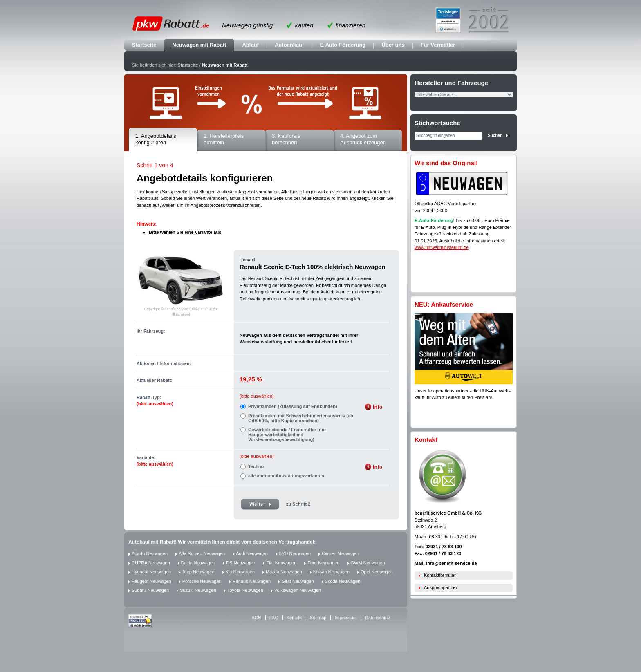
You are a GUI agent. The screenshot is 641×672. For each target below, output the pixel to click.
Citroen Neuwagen (340, 553)
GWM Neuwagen (368, 563)
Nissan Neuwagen (331, 572)
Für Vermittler (438, 45)
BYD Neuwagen (295, 553)
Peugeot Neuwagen (151, 581)
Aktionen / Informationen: (164, 363)
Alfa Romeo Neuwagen (202, 553)
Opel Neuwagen (377, 572)
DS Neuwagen (241, 563)
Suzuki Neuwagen (198, 590)
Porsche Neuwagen (202, 581)
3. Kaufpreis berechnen (286, 139)
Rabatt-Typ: (155, 401)
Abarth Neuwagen (150, 553)
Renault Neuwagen (252, 581)
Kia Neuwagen (240, 572)
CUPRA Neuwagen (151, 563)
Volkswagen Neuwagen (298, 590)
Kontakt (294, 618)
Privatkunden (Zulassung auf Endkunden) (293, 406)
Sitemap (318, 618)
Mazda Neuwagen (284, 572)
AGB (257, 618)
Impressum (345, 618)
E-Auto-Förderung (343, 45)
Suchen (495, 136)
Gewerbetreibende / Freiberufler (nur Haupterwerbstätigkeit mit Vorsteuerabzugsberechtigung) (287, 435)
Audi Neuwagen (252, 553)
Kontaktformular (440, 575)
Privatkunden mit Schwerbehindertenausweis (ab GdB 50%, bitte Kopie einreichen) (301, 418)
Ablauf (250, 45)
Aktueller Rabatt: (155, 380)
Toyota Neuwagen (245, 590)
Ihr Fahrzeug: (151, 331)
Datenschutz (378, 618)
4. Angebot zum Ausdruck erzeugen (363, 139)
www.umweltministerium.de (442, 247)
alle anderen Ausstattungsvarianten (286, 476)
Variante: (155, 461)
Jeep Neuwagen (198, 572)
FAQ (274, 618)
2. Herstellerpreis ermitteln (224, 139)
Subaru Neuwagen (150, 590)
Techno (256, 466)
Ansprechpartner (440, 587)
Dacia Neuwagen (198, 563)
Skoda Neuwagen (343, 581)
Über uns (393, 45)
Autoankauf (289, 45)
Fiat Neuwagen (281, 563)
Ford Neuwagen (323, 563)
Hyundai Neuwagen (151, 572)
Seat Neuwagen (298, 581)
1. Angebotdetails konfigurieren (156, 139)
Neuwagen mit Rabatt (199, 45)
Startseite (144, 45)
